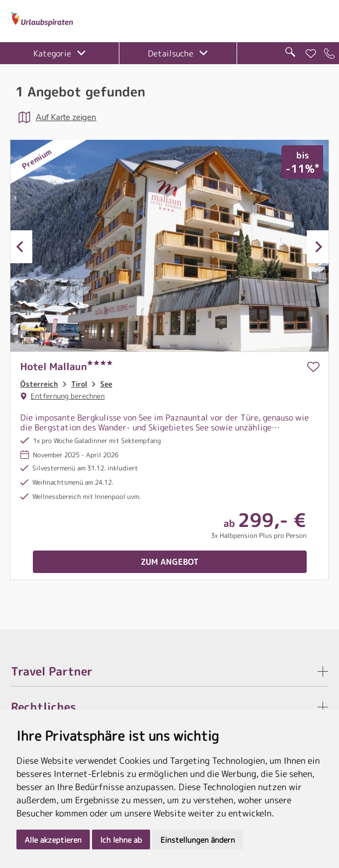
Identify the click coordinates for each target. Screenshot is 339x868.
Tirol (79, 384)
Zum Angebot (170, 562)
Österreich (39, 384)
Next (318, 247)
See (106, 384)
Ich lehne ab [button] (121, 840)
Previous (21, 247)
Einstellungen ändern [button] (198, 840)
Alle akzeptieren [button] (53, 840)
